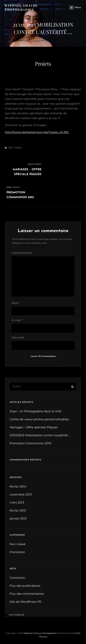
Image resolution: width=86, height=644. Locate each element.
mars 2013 (17, 503)
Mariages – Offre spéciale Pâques (34, 427)
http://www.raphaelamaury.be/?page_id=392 (37, 132)
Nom (16, 303)
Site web (18, 338)
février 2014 (18, 487)
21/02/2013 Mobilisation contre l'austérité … (40, 435)
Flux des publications (25, 586)
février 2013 (18, 511)
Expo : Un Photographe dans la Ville (36, 411)
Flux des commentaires (27, 594)
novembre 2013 (21, 495)
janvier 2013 (18, 519)
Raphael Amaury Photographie (40, 633)
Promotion (17, 552)
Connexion (17, 578)
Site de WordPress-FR (25, 602)
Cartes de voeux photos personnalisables (39, 419)
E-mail (17, 320)
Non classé (15, 147)
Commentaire (23, 253)
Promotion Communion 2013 (30, 443)
